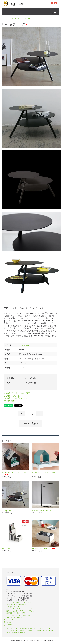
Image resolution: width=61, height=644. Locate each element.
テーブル (28, 19)
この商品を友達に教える (13, 396)
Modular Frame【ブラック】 (44, 511)
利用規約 (16, 604)
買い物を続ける (10, 401)
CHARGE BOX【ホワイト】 (44, 549)
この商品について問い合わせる (16, 398)
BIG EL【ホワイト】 (11, 549)
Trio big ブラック (9, 511)
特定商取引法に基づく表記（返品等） (18, 393)
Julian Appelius (16, 19)
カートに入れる (30, 423)
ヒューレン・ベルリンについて (20, 602)
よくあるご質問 (13, 607)
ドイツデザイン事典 (21, 609)
